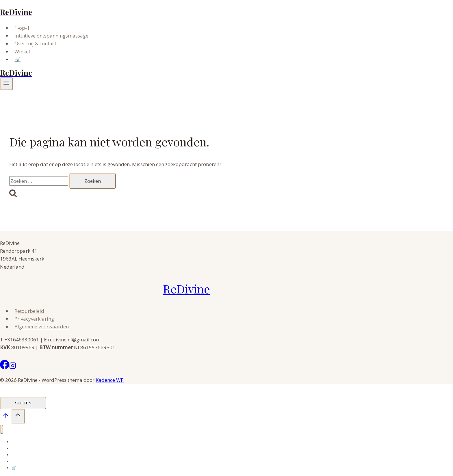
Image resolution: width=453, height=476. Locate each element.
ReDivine (186, 289)
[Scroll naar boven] (6, 417)
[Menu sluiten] (2, 429)
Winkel (22, 52)
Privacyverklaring (34, 319)
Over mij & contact (35, 44)
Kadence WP (110, 380)
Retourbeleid (29, 311)
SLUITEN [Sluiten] (23, 403)
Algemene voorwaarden (42, 327)
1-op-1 (22, 28)
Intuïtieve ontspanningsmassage (51, 36)
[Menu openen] (7, 83)
